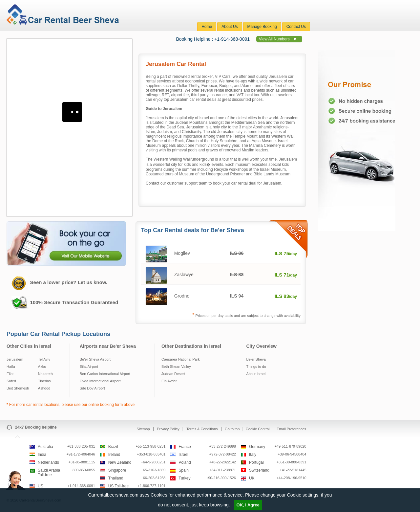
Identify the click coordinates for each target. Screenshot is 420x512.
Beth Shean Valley (176, 367)
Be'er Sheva (256, 359)
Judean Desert (173, 374)
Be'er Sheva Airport (95, 359)
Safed (11, 381)
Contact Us (296, 27)
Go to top (232, 429)
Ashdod (44, 388)
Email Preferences (291, 429)
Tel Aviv (44, 359)
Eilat (10, 374)
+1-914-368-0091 (232, 39)
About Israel (256, 374)
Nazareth (45, 374)
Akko (42, 367)
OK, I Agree (248, 505)
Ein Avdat (169, 381)
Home (207, 27)
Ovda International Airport (100, 381)
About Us (230, 27)
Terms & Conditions (202, 429)
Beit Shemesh (18, 388)
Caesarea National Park (181, 359)
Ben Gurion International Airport (105, 374)
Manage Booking (262, 27)
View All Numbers (274, 39)
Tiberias (44, 381)
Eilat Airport (89, 367)
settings (310, 495)
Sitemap (144, 429)
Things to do (256, 367)
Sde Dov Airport (92, 388)
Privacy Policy (169, 429)
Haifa (11, 367)
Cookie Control (258, 429)
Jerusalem (15, 359)
